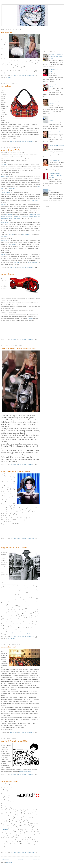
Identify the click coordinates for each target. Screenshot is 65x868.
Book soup (4, 254)
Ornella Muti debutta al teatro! (56, 132)
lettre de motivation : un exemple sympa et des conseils (54, 119)
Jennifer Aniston (33, 217)
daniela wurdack (33, 9)
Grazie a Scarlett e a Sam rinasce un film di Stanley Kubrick (55, 102)
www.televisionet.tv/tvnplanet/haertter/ (25, 634)
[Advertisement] (54, 37)
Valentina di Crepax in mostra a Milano (15, 741)
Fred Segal (4, 205)
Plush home (4, 240)
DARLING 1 (4, 165)
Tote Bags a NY (6, 32)
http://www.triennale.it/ (17, 632)
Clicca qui (30, 319)
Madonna (11, 234)
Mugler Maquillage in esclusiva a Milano (15, 471)
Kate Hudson (8, 215)
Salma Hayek (9, 219)
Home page (21, 859)
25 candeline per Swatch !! (10, 781)
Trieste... (50, 190)
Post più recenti (5, 859)
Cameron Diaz (12, 189)
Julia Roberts (9, 217)
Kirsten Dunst (34, 201)
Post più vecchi (36, 859)
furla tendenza (6, 86)
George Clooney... (17, 219)
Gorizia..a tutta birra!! (9, 647)
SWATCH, (5, 830)
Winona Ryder (25, 217)
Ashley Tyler (4, 177)
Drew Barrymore (33, 262)
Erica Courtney (5, 222)
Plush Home (12, 244)
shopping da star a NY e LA (11, 150)
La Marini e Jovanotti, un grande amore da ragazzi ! (19, 348)
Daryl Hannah (32, 215)
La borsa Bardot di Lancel (54, 160)
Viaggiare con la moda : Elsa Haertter (14, 548)
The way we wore (5, 193)
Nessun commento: (28, 76)
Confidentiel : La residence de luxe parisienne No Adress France (55, 56)
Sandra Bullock (26, 234)
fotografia (12, 639)
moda (10, 77)
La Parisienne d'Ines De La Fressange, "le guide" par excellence (55, 175)
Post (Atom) (9, 863)
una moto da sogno (8, 274)
